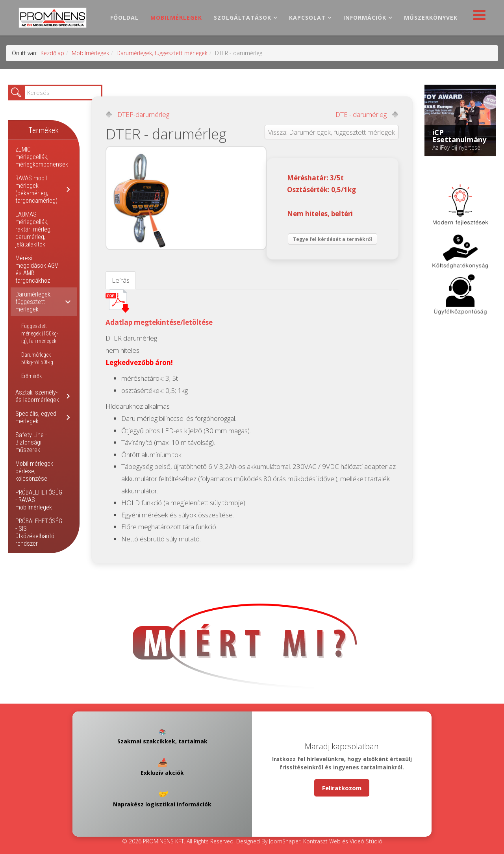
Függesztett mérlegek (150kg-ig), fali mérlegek (40, 333)
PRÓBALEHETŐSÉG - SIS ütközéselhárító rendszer (39, 532)
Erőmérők (31, 376)
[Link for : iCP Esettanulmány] (460, 120)
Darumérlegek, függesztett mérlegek (162, 53)
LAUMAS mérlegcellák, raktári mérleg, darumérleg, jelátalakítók (33, 229)
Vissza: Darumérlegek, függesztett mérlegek (332, 132)
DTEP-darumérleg (143, 115)
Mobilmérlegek (176, 18)
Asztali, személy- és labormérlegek (37, 396)
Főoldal (124, 18)
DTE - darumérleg (361, 115)
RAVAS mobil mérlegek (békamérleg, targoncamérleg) (36, 189)
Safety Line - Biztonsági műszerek (31, 442)
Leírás (121, 280)
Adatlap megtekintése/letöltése (159, 322)
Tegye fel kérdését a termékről (333, 239)
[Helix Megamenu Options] (477, 17)
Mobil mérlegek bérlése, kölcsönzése (34, 471)
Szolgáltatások (243, 18)
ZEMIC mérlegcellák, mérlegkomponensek (42, 157)
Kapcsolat (307, 18)
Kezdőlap (52, 53)
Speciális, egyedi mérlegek (36, 417)
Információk (365, 18)
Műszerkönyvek (431, 18)
